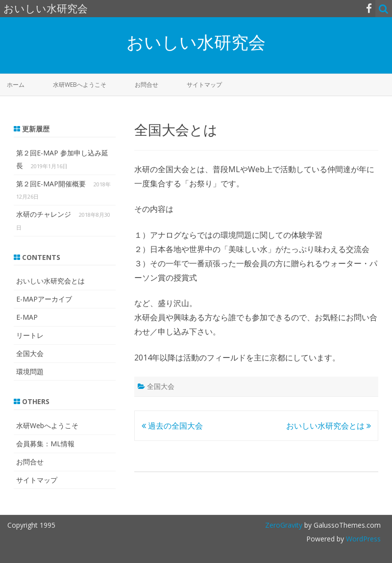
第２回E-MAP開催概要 (51, 184)
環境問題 (30, 371)
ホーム (16, 85)
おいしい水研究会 (196, 42)
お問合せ (147, 85)
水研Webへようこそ (80, 85)
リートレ (30, 335)
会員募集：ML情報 (45, 444)
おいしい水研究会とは (329, 426)
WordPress (362, 539)
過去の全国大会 (172, 426)
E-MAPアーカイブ (44, 299)
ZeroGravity (284, 525)
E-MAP (27, 317)
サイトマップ (204, 85)
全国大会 (161, 386)
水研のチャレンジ (44, 214)
